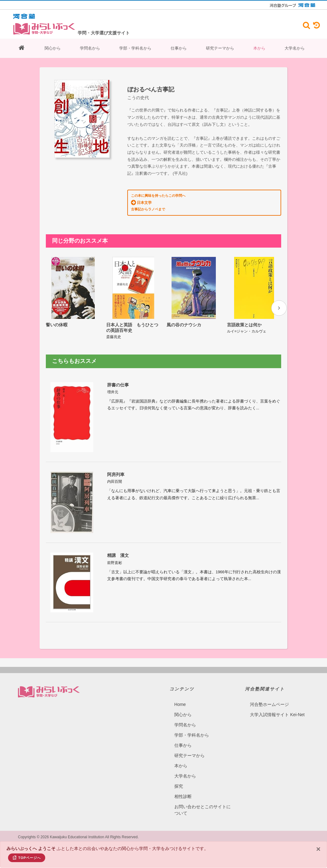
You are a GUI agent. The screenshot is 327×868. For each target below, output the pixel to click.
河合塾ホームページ (269, 696)
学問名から (90, 48)
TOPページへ (27, 857)
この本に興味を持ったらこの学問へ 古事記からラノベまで (158, 202)
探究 (179, 778)
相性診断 (183, 788)
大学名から (295, 48)
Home (180, 696)
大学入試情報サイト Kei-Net (277, 706)
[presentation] (279, 308)
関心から (53, 48)
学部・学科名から (135, 48)
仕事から (179, 48)
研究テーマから (220, 48)
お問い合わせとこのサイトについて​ (203, 801)
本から (259, 48)
